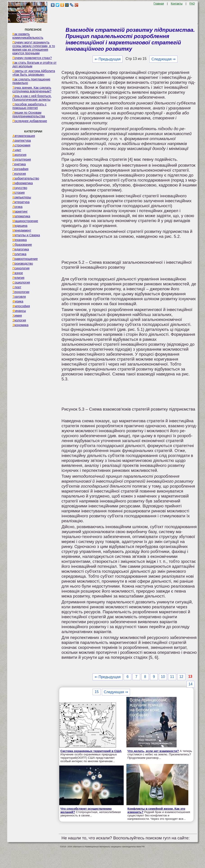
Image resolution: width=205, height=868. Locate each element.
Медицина (20, 226)
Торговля (19, 297)
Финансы (19, 311)
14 (191, 684)
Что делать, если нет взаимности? (153, 751)
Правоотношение (25, 259)
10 (163, 677)
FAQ (192, 4)
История (18, 193)
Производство (23, 264)
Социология (21, 282)
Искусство (20, 188)
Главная (159, 4)
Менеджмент (22, 230)
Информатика (23, 183)
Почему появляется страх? (32, 58)
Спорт (17, 287)
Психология (21, 268)
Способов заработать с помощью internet (29, 106)
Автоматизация (24, 136)
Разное (18, 273)
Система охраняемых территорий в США (91, 751)
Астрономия (21, 145)
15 (97, 692)
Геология (19, 174)
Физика (18, 301)
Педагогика (21, 249)
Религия (18, 278)
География (20, 169)
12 (181, 677)
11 (172, 677)
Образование (22, 245)
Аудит (17, 150)
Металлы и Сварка (26, 235)
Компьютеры (22, 197)
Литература (21, 202)
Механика (20, 240)
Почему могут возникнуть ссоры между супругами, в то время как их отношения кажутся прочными (34, 48)
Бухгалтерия (22, 159)
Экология (19, 320)
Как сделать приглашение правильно (31, 81)
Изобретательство (26, 178)
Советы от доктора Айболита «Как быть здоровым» (34, 73)
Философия (21, 306)
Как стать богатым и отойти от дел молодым (34, 64)
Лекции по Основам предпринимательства (29, 114)
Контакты (177, 4)
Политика (19, 254)
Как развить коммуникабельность (28, 36)
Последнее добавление (30, 121)
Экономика (20, 325)
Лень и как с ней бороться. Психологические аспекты (32, 98)
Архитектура (22, 141)
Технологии (21, 292)
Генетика (19, 164)
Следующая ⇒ (163, 59)
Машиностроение (25, 221)
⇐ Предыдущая (108, 59)
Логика (17, 207)
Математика (21, 216)
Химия (17, 316)
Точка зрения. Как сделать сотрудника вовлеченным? (32, 89)
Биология (19, 155)
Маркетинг (20, 211)
